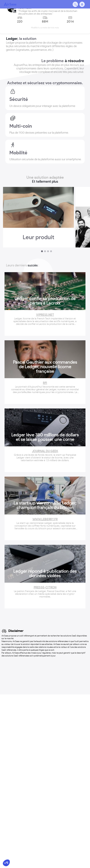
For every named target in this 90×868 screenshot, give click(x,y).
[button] (6, 863)
